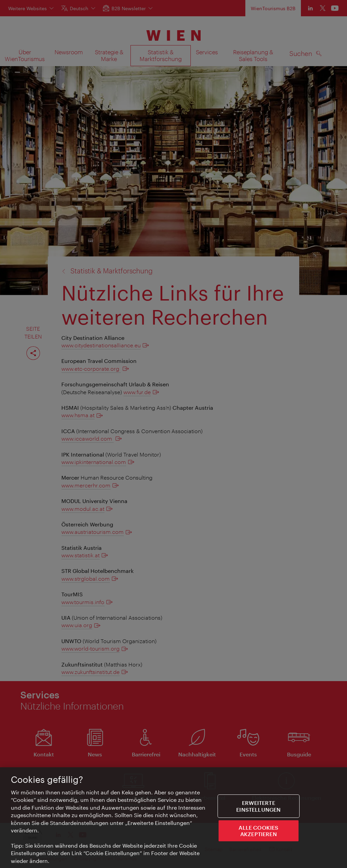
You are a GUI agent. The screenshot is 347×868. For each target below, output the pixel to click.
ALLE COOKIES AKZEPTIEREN (258, 831)
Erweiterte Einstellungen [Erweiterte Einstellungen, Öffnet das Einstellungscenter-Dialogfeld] (258, 806)
